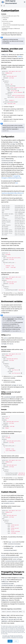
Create (19, 57)
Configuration (5, 18)
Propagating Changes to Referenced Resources (11, 29)
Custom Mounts (6, 27)
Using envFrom (7, 23)
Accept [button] (10, 641)
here (17, 183)
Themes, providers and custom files (11, 16)
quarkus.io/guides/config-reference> (13, 193)
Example (5, 20)
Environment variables (7, 21)
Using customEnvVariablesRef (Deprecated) (13, 25)
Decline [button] (16, 641)
